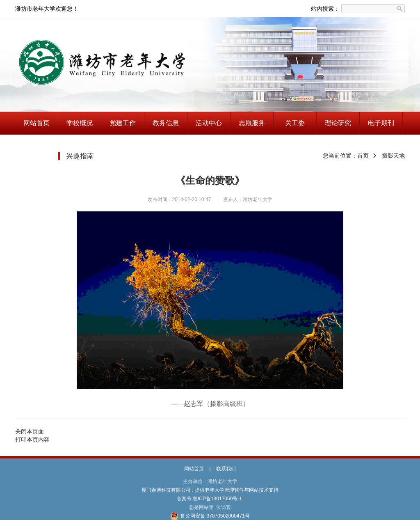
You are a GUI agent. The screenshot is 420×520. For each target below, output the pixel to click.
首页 (363, 156)
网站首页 (37, 123)
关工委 (295, 123)
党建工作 (123, 123)
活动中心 (209, 123)
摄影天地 (393, 156)
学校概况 (80, 123)
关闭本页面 (30, 431)
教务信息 (166, 123)
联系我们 (226, 469)
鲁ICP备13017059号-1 (218, 499)
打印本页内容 (32, 440)
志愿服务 (252, 123)
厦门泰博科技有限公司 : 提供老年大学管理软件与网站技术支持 (210, 490)
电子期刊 (381, 123)
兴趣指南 (37, 146)
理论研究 (338, 123)
